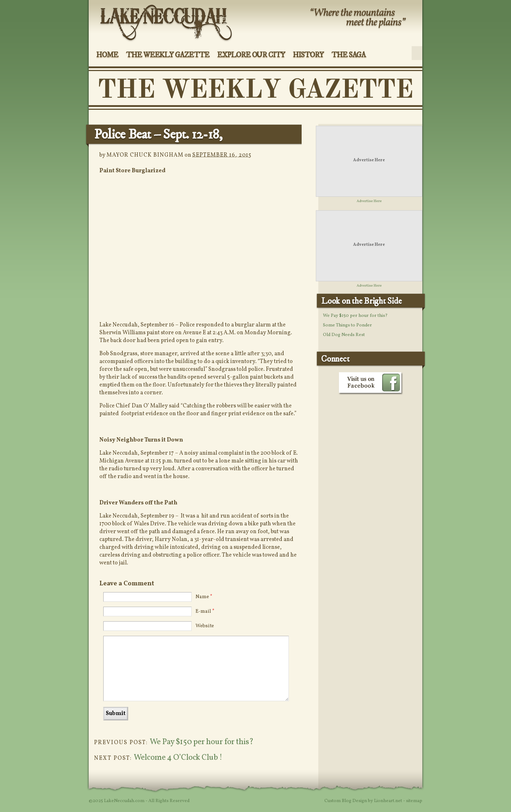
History (308, 55)
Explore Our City (251, 55)
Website (205, 626)
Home (107, 55)
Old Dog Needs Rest (344, 335)
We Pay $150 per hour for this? (202, 742)
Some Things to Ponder (347, 325)
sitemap (414, 801)
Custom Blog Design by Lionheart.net (364, 801)
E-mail (205, 611)
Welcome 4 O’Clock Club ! (178, 758)
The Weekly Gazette (168, 55)
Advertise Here (369, 160)
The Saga (349, 55)
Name (204, 597)
